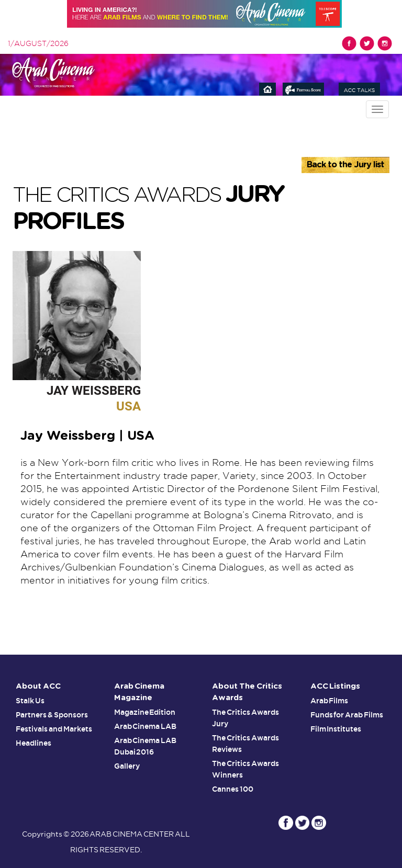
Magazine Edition (145, 712)
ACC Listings (336, 686)
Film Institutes (336, 729)
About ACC (38, 686)
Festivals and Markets (54, 729)
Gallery (127, 766)
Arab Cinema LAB (146, 726)
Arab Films (330, 701)
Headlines (33, 743)
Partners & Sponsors (52, 715)
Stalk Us (30, 701)
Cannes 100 (233, 789)
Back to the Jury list (345, 165)
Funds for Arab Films (347, 715)
